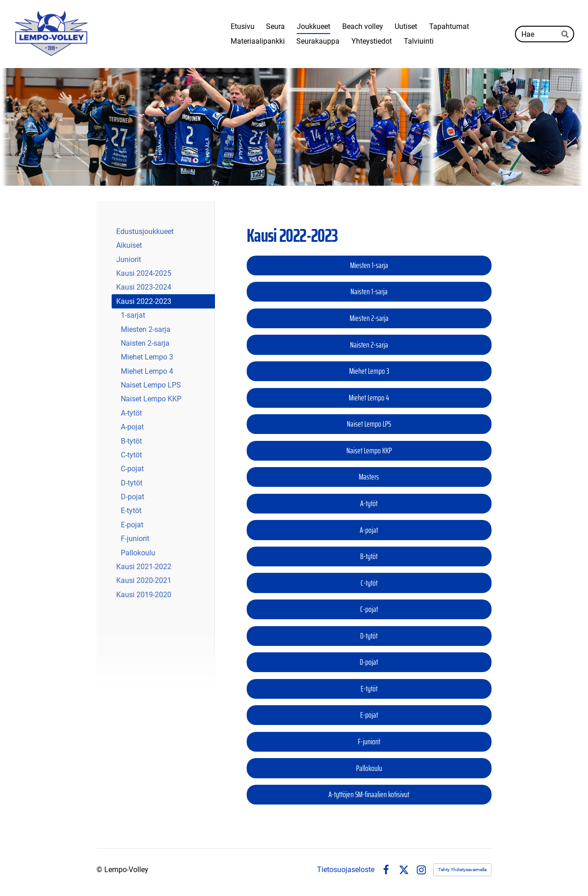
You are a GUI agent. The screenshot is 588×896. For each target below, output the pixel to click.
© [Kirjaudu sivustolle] (100, 870)
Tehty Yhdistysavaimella (462, 870)
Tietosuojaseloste (346, 870)
